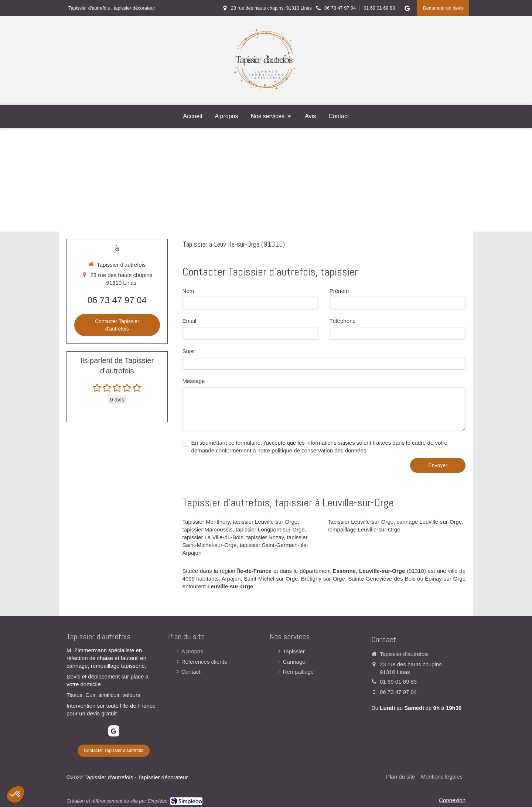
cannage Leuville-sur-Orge (429, 522)
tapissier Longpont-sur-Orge (270, 529)
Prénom (339, 291)
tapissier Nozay (265, 537)
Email (190, 321)
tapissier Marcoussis (208, 529)
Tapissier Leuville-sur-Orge (361, 522)
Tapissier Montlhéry (206, 522)
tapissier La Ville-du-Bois (213, 537)
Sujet (189, 351)
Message (194, 381)
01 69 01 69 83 (398, 682)
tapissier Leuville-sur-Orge (265, 522)
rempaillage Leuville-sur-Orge (364, 529)
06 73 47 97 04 (117, 300)
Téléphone (343, 321)
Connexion (452, 800)
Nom (188, 291)
